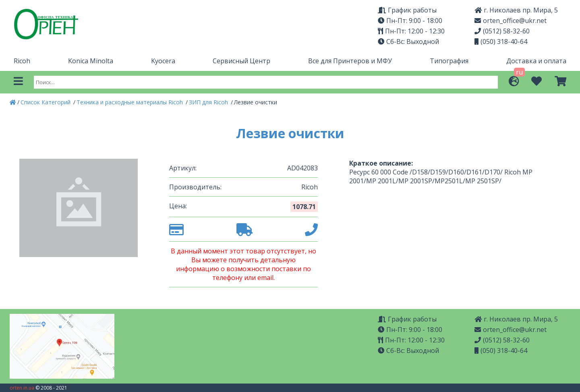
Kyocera (163, 61)
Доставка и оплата (536, 61)
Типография (449, 61)
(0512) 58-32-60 (502, 31)
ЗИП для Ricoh (209, 102)
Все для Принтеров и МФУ (350, 61)
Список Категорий (46, 102)
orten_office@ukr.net (511, 21)
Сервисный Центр (241, 61)
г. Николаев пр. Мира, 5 (516, 10)
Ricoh (22, 61)
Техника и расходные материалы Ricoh (130, 102)
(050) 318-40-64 (501, 41)
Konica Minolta (91, 61)
